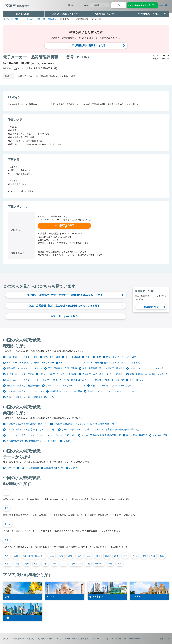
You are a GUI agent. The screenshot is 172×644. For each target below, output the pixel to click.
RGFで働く (164, 5)
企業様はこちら (100, 5)
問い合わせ (72, 5)
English (85, 5)
